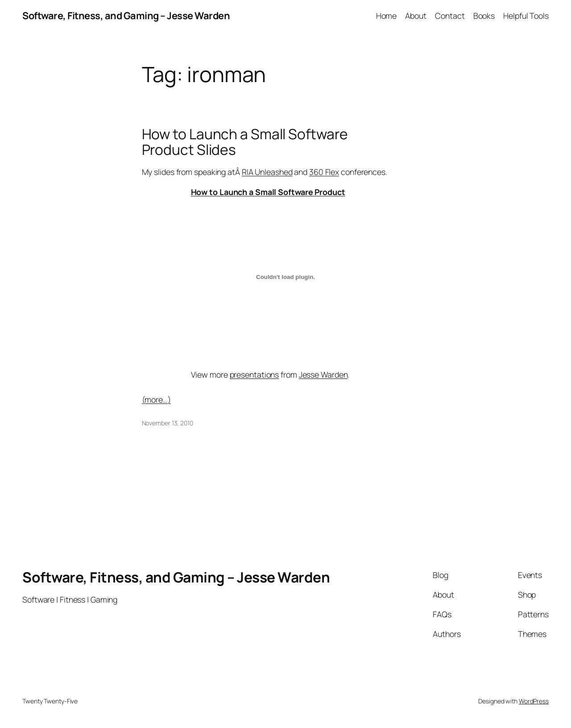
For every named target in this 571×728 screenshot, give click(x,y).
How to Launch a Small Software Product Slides (245, 142)
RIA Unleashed (267, 172)
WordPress (534, 701)
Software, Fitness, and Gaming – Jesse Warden (126, 16)
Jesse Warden (323, 374)
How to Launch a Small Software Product (268, 192)
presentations (254, 374)
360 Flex (324, 172)
